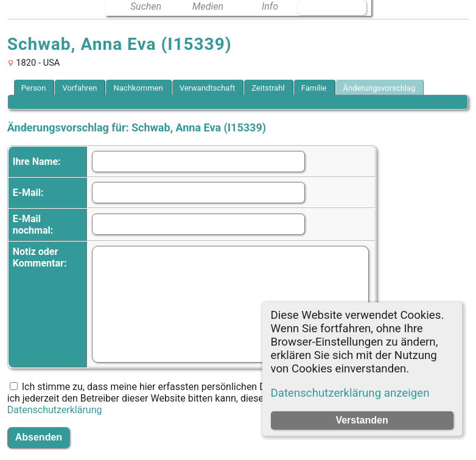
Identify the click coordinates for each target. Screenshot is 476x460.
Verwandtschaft (208, 88)
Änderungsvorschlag (380, 88)
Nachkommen (138, 88)
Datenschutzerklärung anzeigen (350, 393)
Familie (314, 88)
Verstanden (362, 420)
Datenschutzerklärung (55, 410)
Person (34, 88)
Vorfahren (79, 88)
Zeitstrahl (268, 88)
